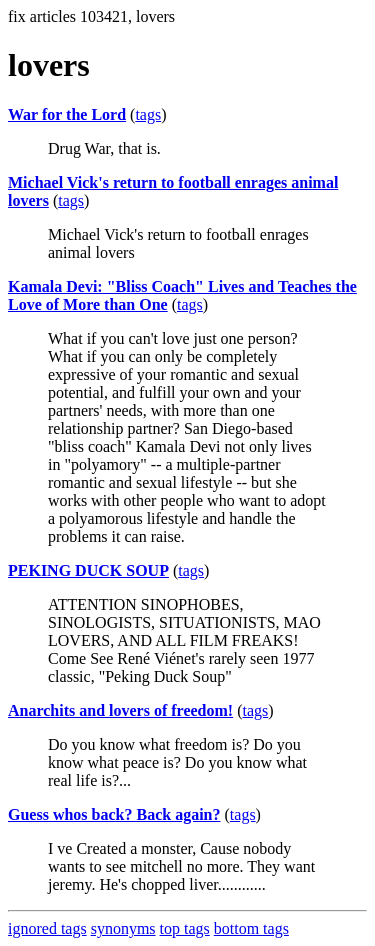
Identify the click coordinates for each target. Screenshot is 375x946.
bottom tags (251, 928)
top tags (185, 928)
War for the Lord (67, 114)
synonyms (123, 928)
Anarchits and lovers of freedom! (120, 710)
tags (148, 114)
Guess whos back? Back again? (114, 814)
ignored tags (47, 928)
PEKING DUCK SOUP (88, 570)
